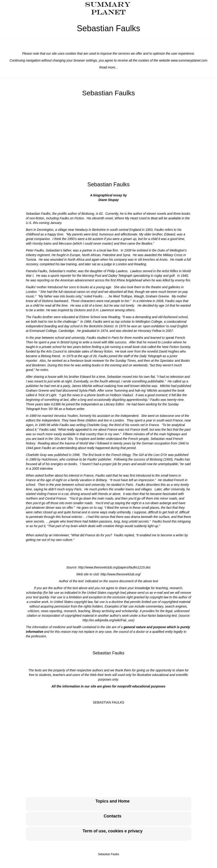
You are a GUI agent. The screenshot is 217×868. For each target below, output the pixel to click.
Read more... (108, 67)
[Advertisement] (109, 139)
